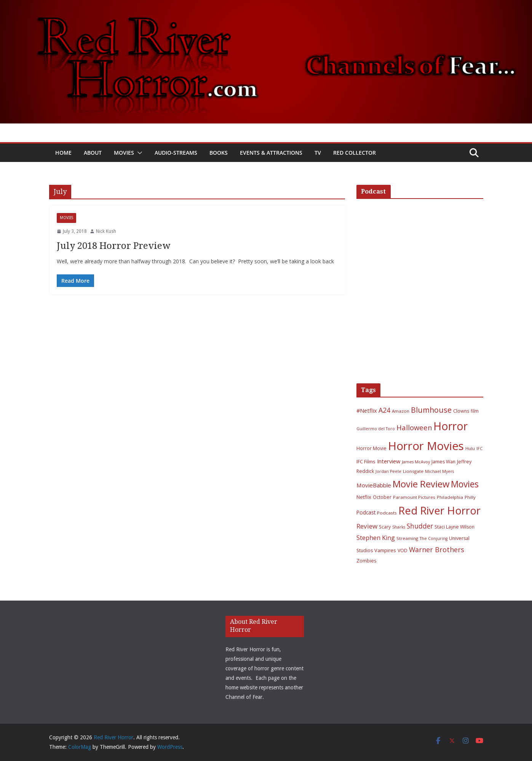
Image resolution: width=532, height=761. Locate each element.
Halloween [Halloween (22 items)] (414, 427)
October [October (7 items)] (382, 497)
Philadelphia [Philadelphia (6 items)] (450, 497)
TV (318, 153)
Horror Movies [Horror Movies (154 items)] (426, 446)
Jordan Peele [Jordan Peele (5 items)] (388, 471)
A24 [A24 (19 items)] (384, 410)
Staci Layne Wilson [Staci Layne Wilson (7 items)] (455, 527)
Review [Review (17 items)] (367, 526)
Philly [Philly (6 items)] (470, 497)
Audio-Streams (176, 153)
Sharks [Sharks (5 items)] (399, 527)
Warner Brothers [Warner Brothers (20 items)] (437, 550)
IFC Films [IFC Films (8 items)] (366, 461)
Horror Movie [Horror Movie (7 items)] (371, 448)
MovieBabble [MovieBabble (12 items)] (374, 485)
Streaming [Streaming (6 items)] (407, 538)
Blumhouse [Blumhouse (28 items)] (431, 410)
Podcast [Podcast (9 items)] (366, 512)
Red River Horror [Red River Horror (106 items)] (439, 510)
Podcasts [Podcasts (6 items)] (387, 513)
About (93, 153)
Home (63, 153)
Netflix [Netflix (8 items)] (364, 497)
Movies (124, 153)
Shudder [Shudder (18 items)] (420, 526)
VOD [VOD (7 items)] (403, 550)
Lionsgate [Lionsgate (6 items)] (413, 471)
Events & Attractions (271, 153)
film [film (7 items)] (475, 411)
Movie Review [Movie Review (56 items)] (421, 484)
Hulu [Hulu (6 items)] (470, 448)
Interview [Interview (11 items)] (389, 461)
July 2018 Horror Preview (113, 246)
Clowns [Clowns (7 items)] (461, 411)
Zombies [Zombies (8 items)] (367, 561)
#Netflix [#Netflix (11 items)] (367, 410)
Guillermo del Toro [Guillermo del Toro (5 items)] (376, 429)
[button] (138, 153)
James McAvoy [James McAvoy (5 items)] (416, 462)
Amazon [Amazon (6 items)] (401, 411)
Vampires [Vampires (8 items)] (385, 550)
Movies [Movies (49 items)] (465, 484)
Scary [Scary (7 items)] (385, 527)
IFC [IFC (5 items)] (479, 449)
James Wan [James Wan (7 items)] (443, 462)
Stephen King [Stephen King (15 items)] (376, 538)
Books (219, 153)
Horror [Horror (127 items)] (451, 426)
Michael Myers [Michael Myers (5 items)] (439, 471)
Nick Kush (106, 231)
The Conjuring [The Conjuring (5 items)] (434, 538)
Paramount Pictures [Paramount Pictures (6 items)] (414, 497)
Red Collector (355, 153)
